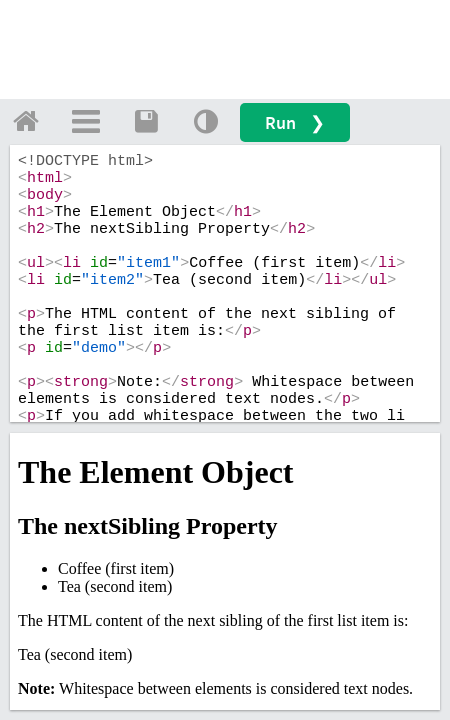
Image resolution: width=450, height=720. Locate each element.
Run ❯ (295, 122)
